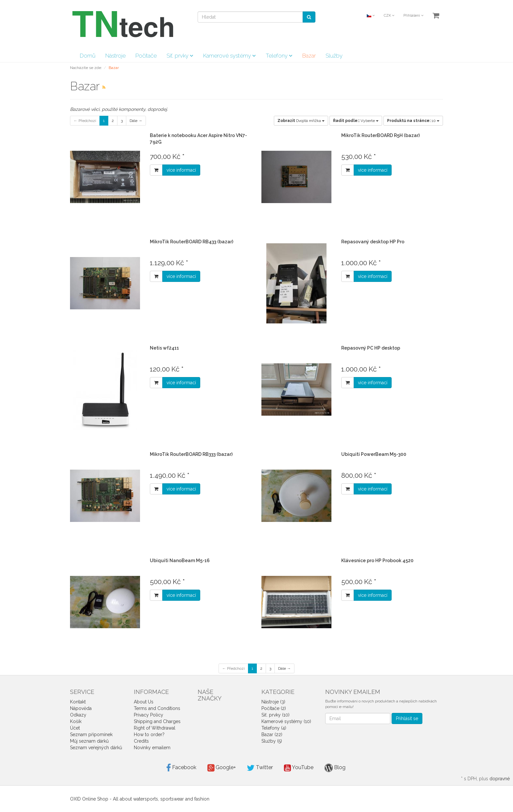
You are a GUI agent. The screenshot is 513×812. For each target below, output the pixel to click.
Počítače (146, 56)
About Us (144, 702)
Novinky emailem (152, 748)
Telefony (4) (274, 728)
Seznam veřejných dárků (96, 748)
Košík (76, 721)
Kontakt (78, 702)
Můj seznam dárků (89, 741)
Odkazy (78, 715)
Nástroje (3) (273, 702)
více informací (181, 170)
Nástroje (115, 56)
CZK (389, 16)
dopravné (500, 779)
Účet (75, 728)
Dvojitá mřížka (301, 121)
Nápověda (81, 708)
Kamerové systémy (230, 56)
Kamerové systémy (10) (286, 721)
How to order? (149, 734)
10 (413, 121)
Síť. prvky (180, 56)
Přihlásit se (407, 718)
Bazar (309, 56)
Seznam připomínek (91, 734)
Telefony (279, 56)
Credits (141, 741)
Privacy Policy (149, 715)
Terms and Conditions (157, 708)
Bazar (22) (272, 734)
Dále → (136, 121)
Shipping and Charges (157, 721)
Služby (334, 56)
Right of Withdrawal (155, 728)
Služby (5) (272, 741)
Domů (88, 56)
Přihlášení (413, 16)
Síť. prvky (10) (275, 715)
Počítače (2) (274, 708)
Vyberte (356, 121)
